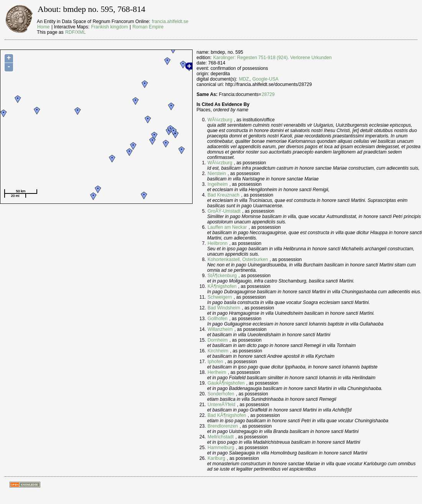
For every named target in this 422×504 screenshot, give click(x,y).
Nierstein (217, 174)
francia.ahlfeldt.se (170, 21)
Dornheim (218, 340)
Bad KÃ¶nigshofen (227, 415)
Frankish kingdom (109, 27)
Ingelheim (218, 184)
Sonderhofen (221, 394)
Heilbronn (218, 243)
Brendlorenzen (223, 426)
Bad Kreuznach (223, 195)
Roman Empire (148, 27)
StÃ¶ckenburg (222, 276)
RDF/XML (75, 32)
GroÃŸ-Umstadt (224, 211)
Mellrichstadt (221, 437)
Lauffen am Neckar (227, 227)
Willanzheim (220, 329)
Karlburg (216, 458)
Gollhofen (218, 319)
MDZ (244, 79)
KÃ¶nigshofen (222, 286)
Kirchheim (218, 351)
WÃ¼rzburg (220, 120)
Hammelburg (221, 448)
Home (43, 27)
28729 (268, 94)
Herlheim (217, 372)
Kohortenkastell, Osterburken (238, 259)
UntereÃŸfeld (221, 405)
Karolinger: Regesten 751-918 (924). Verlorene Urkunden (273, 58)
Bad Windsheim (224, 308)
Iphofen (215, 362)
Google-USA (265, 79)
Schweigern (220, 297)
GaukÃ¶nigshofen (226, 383)
